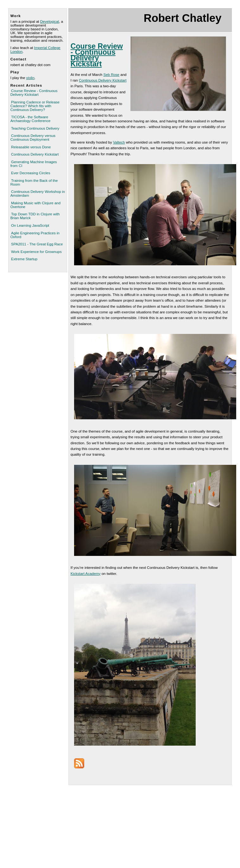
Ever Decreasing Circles (31, 173)
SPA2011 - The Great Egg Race (37, 244)
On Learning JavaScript (30, 225)
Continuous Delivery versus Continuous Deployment (33, 138)
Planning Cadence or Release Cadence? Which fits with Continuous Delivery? (35, 106)
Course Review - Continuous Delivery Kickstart (34, 93)
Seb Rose (111, 75)
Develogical (50, 22)
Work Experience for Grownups (36, 252)
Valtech (119, 142)
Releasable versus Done (31, 147)
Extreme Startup (24, 259)
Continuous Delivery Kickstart (35, 154)
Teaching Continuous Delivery (35, 128)
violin (30, 78)
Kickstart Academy (86, 574)
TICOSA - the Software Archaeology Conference (31, 119)
